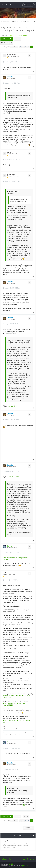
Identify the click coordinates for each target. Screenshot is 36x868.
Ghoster (10, 546)
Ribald (9, 152)
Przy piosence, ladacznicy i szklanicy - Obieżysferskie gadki (18, 29)
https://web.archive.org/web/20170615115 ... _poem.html (17, 697)
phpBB (11, 864)
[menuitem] (8, 5)
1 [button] (17, 47)
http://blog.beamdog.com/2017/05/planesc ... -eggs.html (18, 721)
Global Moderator (22, 35)
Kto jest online (7, 841)
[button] (12, 47)
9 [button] (26, 47)
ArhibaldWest (11, 55)
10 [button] (28, 47)
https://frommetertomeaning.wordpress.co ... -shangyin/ (18, 559)
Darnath (10, 77)
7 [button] (21, 47)
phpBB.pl (25, 866)
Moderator (13, 35)
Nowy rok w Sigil (12, 406)
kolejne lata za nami (13, 477)
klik (24, 804)
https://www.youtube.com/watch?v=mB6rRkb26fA (14, 704)
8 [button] (23, 47)
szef (4, 573)
